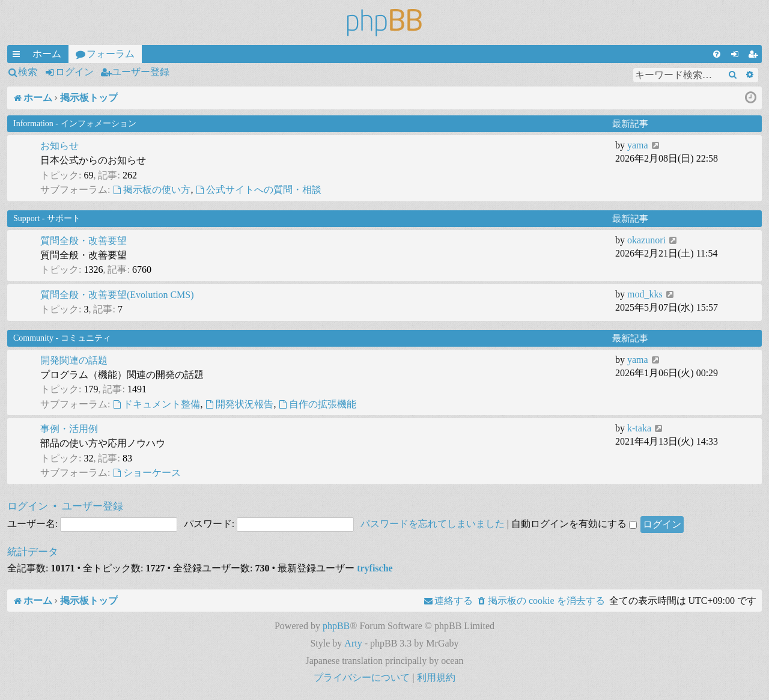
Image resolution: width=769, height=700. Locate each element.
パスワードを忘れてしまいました (433, 524)
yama (638, 145)
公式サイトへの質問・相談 (258, 190)
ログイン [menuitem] (737, 56)
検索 (28, 72)
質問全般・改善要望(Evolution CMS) (117, 295)
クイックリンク (19, 56)
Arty (353, 643)
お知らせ (59, 146)
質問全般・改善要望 (84, 241)
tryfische (375, 568)
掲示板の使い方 (151, 190)
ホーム (47, 54)
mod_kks (645, 294)
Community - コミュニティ (62, 338)
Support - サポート (47, 218)
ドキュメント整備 (156, 404)
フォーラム (111, 54)
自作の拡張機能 (317, 404)
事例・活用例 (69, 429)
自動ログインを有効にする (574, 524)
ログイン (74, 72)
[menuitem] (717, 54)
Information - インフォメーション (75, 123)
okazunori (646, 240)
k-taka (639, 428)
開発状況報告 (239, 404)
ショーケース (147, 473)
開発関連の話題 (74, 360)
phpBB (336, 626)
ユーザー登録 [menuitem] (755, 56)
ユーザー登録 (141, 72)
